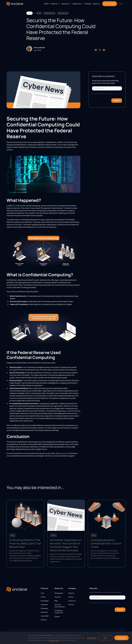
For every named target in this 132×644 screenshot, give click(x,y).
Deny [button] (105, 638)
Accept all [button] (121, 638)
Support (57, 616)
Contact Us (72, 601)
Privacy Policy (54, 640)
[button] (55, 4)
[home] (15, 4)
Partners (88, 4)
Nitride (43, 597)
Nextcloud (44, 612)
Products (44, 620)
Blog (56, 601)
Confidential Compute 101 (59, 612)
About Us (71, 593)
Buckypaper (45, 601)
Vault (42, 593)
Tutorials (57, 597)
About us (96, 4)
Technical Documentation (60, 606)
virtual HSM (45, 616)
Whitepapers (59, 593)
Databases (44, 608)
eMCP (46, 4)
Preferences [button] (92, 638)
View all (120, 489)
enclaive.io (63, 453)
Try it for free (110, 4)
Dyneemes (44, 605)
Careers (71, 597)
